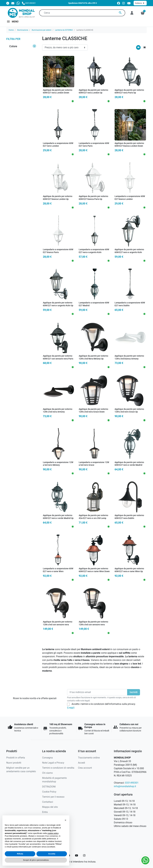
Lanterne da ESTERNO (64, 30)
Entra (45, 812)
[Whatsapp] (18, 3)
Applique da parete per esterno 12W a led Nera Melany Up (93, 357)
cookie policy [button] (53, 833)
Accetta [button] (52, 854)
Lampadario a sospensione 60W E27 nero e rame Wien (58, 570)
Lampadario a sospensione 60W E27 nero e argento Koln (94, 251)
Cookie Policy (49, 792)
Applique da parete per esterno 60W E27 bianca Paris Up (93, 198)
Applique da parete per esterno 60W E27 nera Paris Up (129, 91)
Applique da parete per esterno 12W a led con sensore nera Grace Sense (93, 625)
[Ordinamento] (65, 48)
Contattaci (48, 802)
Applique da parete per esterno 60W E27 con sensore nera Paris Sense (58, 359)
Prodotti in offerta (16, 758)
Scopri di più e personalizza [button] (36, 860)
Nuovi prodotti (14, 763)
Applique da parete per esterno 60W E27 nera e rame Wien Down (94, 570)
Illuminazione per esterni (42, 30)
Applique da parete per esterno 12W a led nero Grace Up (129, 411)
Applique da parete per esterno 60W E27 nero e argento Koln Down (129, 252)
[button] (143, 13)
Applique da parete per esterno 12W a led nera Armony (58, 411)
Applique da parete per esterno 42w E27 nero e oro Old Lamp (93, 517)
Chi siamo (47, 773)
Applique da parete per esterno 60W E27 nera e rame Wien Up (129, 570)
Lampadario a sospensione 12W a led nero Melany (58, 464)
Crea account (85, 768)
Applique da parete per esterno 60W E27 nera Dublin (129, 517)
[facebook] (119, 3)
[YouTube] (76, 855)
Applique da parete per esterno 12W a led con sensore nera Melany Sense (58, 625)
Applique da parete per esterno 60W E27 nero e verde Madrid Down (129, 465)
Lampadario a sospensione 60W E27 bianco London (130, 198)
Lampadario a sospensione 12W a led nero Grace (94, 464)
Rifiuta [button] (20, 854)
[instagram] (124, 3)
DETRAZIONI (49, 787)
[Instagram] (84, 855)
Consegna (47, 758)
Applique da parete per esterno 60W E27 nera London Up (93, 91)
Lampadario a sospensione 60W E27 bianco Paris (58, 251)
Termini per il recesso (53, 797)
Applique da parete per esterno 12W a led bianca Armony (129, 357)
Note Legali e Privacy (53, 763)
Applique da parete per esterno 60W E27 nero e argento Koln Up (58, 304)
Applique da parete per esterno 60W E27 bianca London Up (58, 198)
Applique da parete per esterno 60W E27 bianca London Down (129, 145)
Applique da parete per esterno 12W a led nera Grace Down (93, 411)
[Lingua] (140, 3)
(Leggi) (71, 708)
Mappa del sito (50, 807)
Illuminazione (23, 30)
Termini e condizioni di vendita (58, 768)
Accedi (82, 763)
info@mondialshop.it (125, 786)
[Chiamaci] (29, 3)
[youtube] (129, 3)
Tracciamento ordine (89, 758)
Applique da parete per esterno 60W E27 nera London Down (58, 91)
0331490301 (132, 783)
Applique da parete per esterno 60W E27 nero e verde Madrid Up (58, 517)
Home (11, 30)
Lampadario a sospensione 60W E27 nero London (58, 145)
